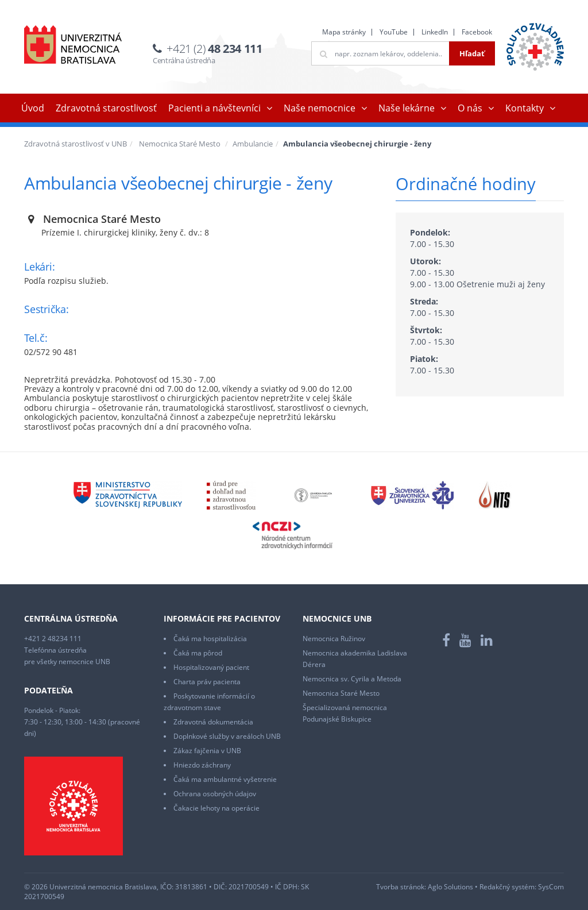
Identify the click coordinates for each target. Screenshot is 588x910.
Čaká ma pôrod (198, 653)
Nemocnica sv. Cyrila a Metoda (352, 679)
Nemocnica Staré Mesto (180, 144)
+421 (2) (214, 49)
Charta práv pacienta (207, 682)
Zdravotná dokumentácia (213, 722)
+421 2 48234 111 (53, 639)
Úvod (33, 108)
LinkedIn (435, 32)
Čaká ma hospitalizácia (210, 639)
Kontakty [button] (525, 108)
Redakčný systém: (508, 887)
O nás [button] (470, 108)
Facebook (477, 32)
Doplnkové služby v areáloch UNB (227, 736)
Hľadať (472, 53)
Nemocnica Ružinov (334, 639)
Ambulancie (253, 144)
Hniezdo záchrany (202, 765)
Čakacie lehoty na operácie (216, 808)
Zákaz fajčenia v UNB (207, 751)
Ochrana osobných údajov (215, 794)
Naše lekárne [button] (407, 108)
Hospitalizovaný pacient (211, 667)
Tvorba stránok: (401, 887)
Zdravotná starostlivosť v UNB (76, 144)
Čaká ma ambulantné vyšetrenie (225, 779)
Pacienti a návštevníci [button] (214, 108)
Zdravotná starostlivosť (106, 108)
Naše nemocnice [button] (320, 108)
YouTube (394, 32)
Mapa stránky (344, 32)
